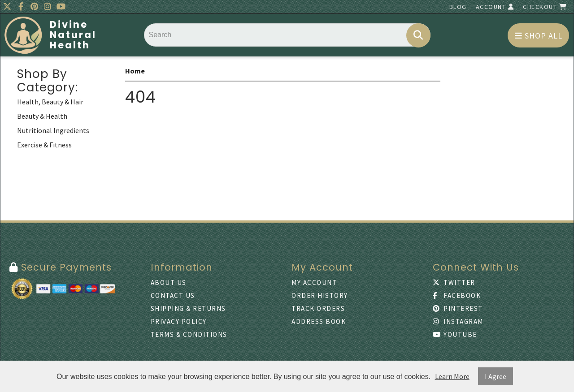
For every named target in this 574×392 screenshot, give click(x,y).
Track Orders (318, 308)
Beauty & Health (42, 116)
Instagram (458, 321)
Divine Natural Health (73, 35)
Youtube (455, 334)
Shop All (539, 36)
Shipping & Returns (188, 308)
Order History (320, 295)
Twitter (454, 282)
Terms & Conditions (189, 334)
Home (135, 71)
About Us (169, 282)
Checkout (545, 7)
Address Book (319, 321)
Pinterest (458, 308)
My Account (314, 282)
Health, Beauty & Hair (50, 102)
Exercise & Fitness (44, 145)
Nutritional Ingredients (53, 130)
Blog (458, 7)
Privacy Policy (179, 321)
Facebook (457, 295)
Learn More (452, 376)
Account (495, 7)
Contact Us (173, 295)
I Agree (496, 376)
